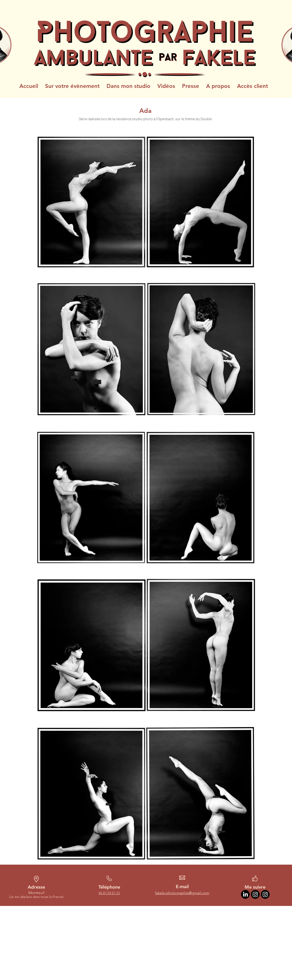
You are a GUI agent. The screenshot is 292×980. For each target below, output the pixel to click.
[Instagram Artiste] (255, 894)
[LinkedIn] (245, 894)
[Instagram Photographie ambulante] (265, 894)
